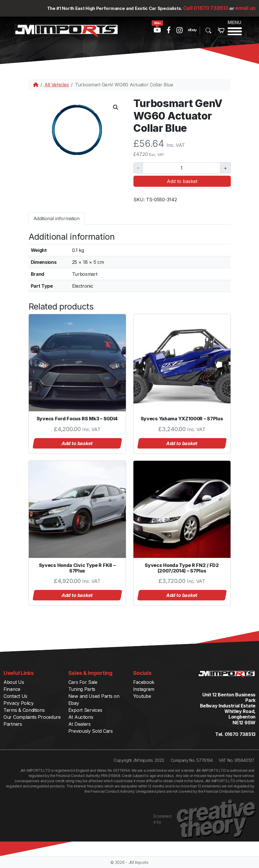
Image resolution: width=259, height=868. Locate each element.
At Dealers (80, 724)
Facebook (144, 682)
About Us (14, 682)
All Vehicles (57, 85)
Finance (12, 689)
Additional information (57, 218)
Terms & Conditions (24, 710)
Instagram (144, 689)
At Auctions (81, 717)
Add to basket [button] (77, 443)
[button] (116, 107)
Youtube (142, 696)
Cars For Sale (83, 682)
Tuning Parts (82, 689)
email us (245, 8)
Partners (13, 724)
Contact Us (15, 696)
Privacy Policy (19, 703)
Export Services (85, 710)
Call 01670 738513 (206, 8)
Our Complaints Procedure (32, 717)
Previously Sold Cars (91, 731)
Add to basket (182, 181)
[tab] (57, 218)
